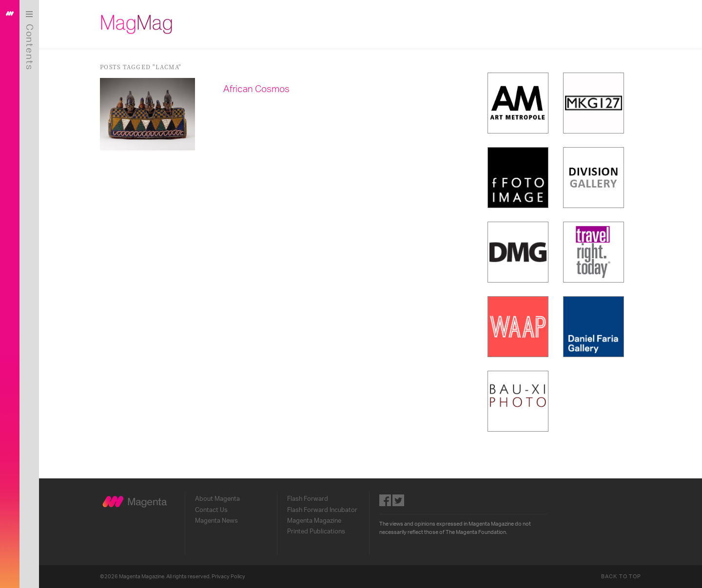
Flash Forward (308, 499)
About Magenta (217, 499)
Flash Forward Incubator (322, 510)
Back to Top (621, 577)
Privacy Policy (228, 577)
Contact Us (211, 510)
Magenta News (216, 521)
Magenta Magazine (314, 521)
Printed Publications (316, 531)
